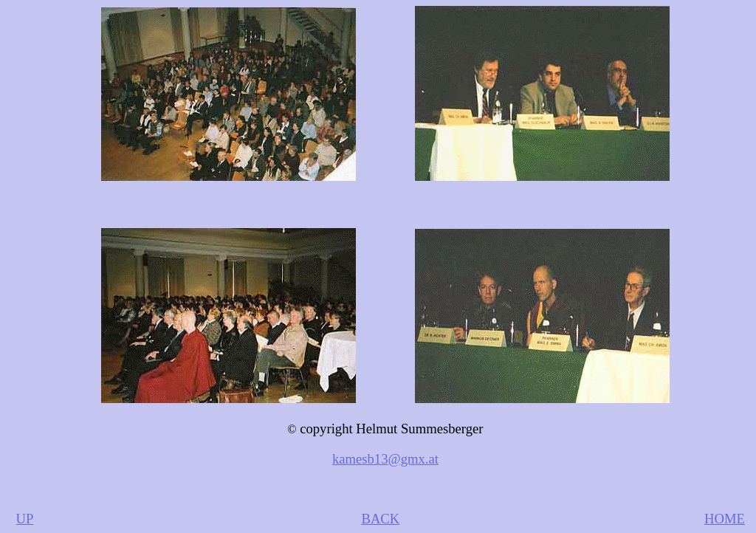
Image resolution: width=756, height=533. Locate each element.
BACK (380, 519)
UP (25, 519)
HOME (725, 519)
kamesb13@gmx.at (385, 459)
